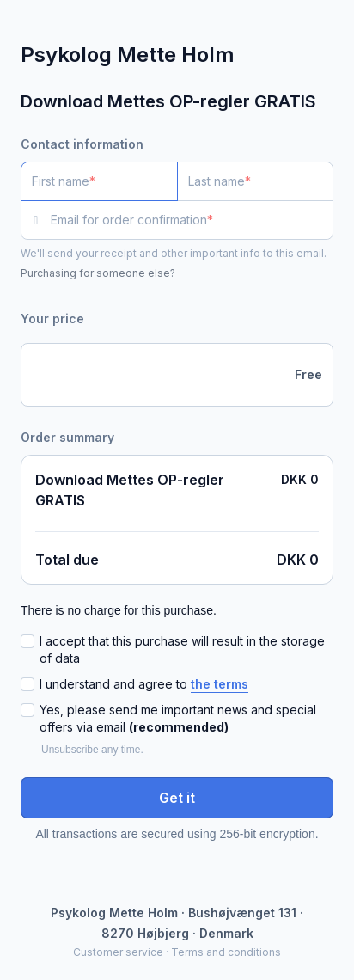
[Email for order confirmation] (192, 220)
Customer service (118, 952)
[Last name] (256, 181)
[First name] (99, 181)
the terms (220, 684)
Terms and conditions (226, 952)
